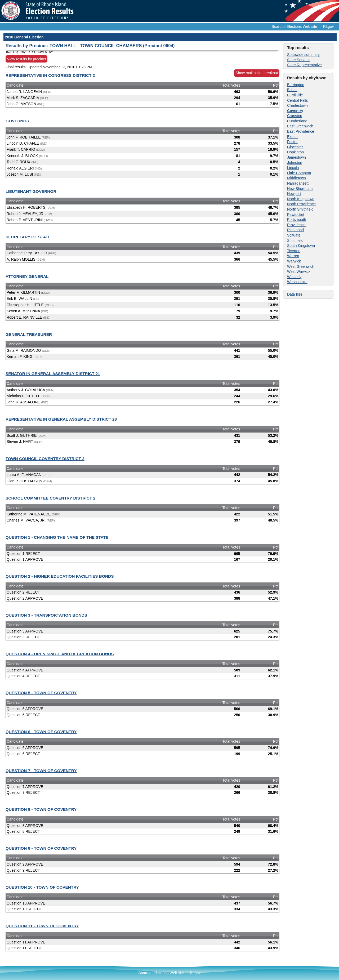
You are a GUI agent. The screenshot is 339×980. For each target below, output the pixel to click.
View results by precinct (27, 59)
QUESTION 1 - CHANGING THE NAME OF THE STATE (57, 537)
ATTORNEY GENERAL (27, 276)
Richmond (295, 230)
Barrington (296, 85)
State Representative (304, 65)
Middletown (296, 178)
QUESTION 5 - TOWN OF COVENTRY (41, 693)
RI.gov (328, 26)
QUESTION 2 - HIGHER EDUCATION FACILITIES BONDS (60, 576)
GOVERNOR (17, 121)
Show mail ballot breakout (257, 73)
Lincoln (293, 168)
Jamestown (296, 157)
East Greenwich (300, 126)
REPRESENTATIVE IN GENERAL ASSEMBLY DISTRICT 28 (61, 419)
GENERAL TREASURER (29, 334)
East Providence (301, 131)
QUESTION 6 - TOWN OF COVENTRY (41, 732)
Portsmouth (297, 220)
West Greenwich (301, 266)
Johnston (295, 163)
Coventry (295, 111)
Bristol (292, 90)
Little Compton (299, 173)
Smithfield (295, 240)
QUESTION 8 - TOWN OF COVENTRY (41, 809)
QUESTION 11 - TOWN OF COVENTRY (42, 926)
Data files (295, 294)
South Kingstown (301, 246)
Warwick (294, 261)
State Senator (298, 60)
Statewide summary (303, 55)
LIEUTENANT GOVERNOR (31, 191)
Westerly (294, 277)
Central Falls (298, 100)
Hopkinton (295, 152)
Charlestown (297, 105)
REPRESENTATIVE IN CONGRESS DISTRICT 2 (50, 75)
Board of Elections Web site (295, 26)
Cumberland (297, 121)
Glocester (295, 147)
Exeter (292, 137)
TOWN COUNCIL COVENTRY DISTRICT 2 (45, 459)
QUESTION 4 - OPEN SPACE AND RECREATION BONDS (60, 654)
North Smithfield (300, 209)
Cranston (295, 116)
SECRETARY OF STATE (28, 237)
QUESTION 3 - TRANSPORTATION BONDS (46, 615)
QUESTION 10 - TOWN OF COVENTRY (42, 887)
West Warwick (299, 271)
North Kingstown (301, 199)
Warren (293, 256)
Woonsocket (297, 282)
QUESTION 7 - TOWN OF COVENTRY (41, 771)
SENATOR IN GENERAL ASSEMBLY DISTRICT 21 (53, 374)
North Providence (301, 204)
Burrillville (295, 95)
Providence (296, 225)
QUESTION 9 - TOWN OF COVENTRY (41, 848)
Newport (294, 194)
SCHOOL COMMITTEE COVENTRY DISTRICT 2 (50, 498)
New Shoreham (300, 189)
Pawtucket (296, 215)
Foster (292, 142)
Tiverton (294, 251)
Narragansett (298, 183)
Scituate (294, 235)
